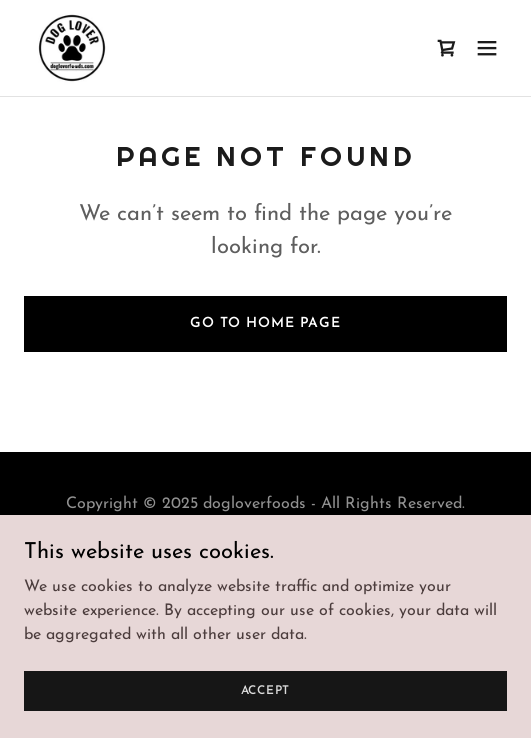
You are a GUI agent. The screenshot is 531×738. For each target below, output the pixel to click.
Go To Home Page (265, 323)
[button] (487, 48)
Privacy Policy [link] (265, 552)
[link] (72, 48)
